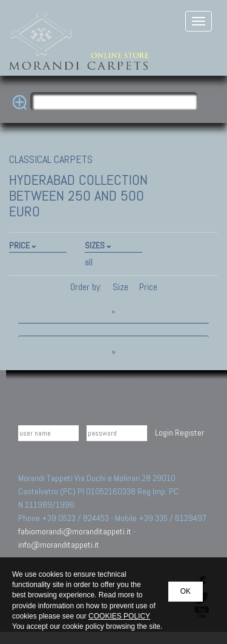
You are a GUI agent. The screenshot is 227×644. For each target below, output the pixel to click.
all (89, 262)
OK (186, 591)
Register (189, 433)
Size (120, 287)
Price (147, 287)
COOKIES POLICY (119, 616)
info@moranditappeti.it (59, 545)
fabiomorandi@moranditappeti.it (75, 531)
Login (164, 433)
